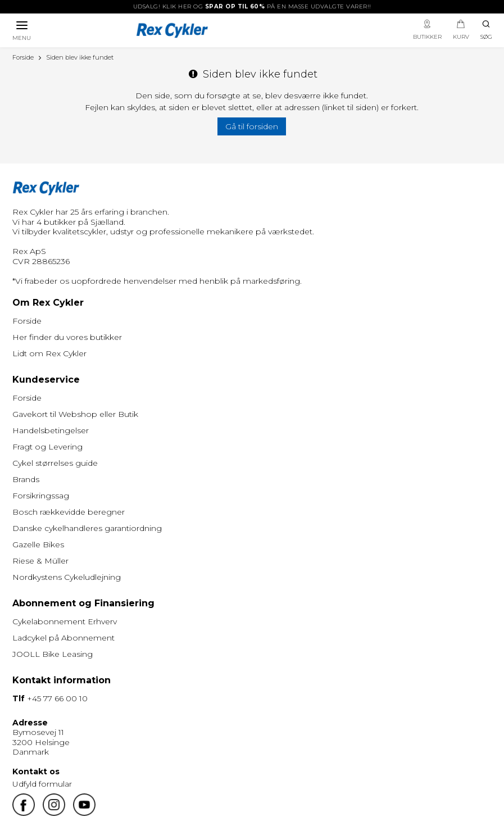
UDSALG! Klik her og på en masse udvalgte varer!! (252, 6)
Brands (26, 479)
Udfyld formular (42, 784)
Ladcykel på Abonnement (63, 638)
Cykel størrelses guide (55, 463)
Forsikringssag (41, 496)
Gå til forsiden (252, 126)
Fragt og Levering (47, 447)
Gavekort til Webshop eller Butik (75, 414)
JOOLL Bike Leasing (53, 654)
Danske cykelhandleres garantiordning (87, 528)
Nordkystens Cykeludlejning (67, 577)
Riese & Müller (40, 561)
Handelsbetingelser (51, 430)
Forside (27, 321)
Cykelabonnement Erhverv (65, 621)
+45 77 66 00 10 (57, 698)
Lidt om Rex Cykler (49, 353)
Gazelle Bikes (38, 544)
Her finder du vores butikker (67, 337)
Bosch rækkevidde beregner (69, 512)
